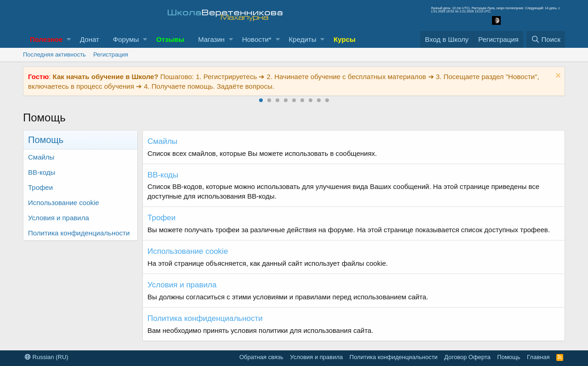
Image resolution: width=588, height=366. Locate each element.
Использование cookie (64, 203)
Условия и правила (59, 218)
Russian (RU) (47, 357)
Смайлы (41, 157)
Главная (538, 357)
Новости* (257, 39)
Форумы (126, 39)
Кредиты (303, 39)
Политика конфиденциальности (79, 233)
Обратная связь (261, 357)
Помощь (509, 357)
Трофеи (40, 187)
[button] (69, 39)
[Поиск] (546, 39)
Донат (90, 39)
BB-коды (42, 172)
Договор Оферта (467, 357)
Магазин (211, 39)
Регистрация (111, 54)
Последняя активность (54, 54)
